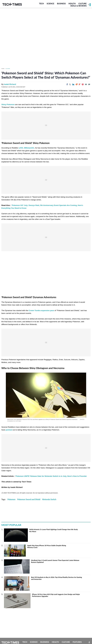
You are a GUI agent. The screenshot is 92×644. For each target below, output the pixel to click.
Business (61, 4)
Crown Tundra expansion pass (42, 311)
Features (77, 642)
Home (3, 69)
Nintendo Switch (49, 499)
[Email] (86, 85)
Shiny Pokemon (8, 105)
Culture (82, 4)
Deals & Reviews (79, 6)
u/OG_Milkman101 (26, 148)
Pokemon (11, 499)
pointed (9, 430)
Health (72, 4)
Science (50, 4)
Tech (41, 4)
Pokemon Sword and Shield (29, 499)
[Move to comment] (89, 85)
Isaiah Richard (10, 84)
